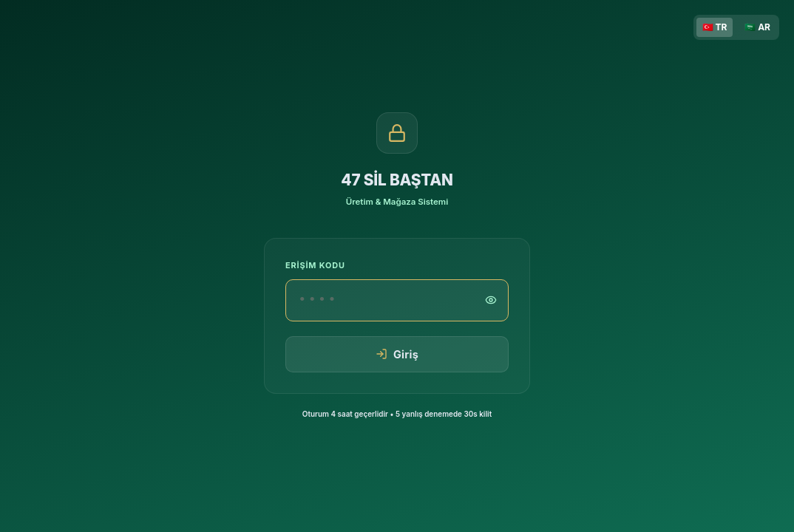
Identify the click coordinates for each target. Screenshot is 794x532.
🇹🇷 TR (715, 27)
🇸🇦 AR (757, 27)
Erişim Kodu (315, 265)
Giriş (397, 354)
